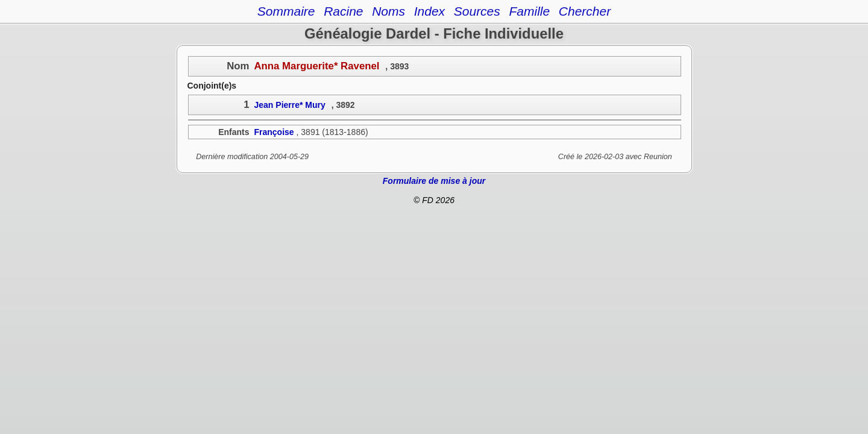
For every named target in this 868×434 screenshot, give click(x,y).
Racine (343, 11)
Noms (388, 11)
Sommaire (286, 11)
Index (429, 11)
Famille (529, 11)
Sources (477, 11)
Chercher (585, 11)
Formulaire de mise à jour (434, 181)
